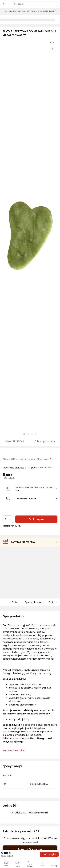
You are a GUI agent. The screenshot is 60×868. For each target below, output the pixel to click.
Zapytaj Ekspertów (30, 849)
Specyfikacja (33, 602)
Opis (14, 602)
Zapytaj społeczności (41, 468)
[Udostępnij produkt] (52, 49)
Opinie (52, 602)
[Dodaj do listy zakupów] (52, 43)
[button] (30, 236)
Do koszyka (36, 519)
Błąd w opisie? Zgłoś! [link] (14, 751)
